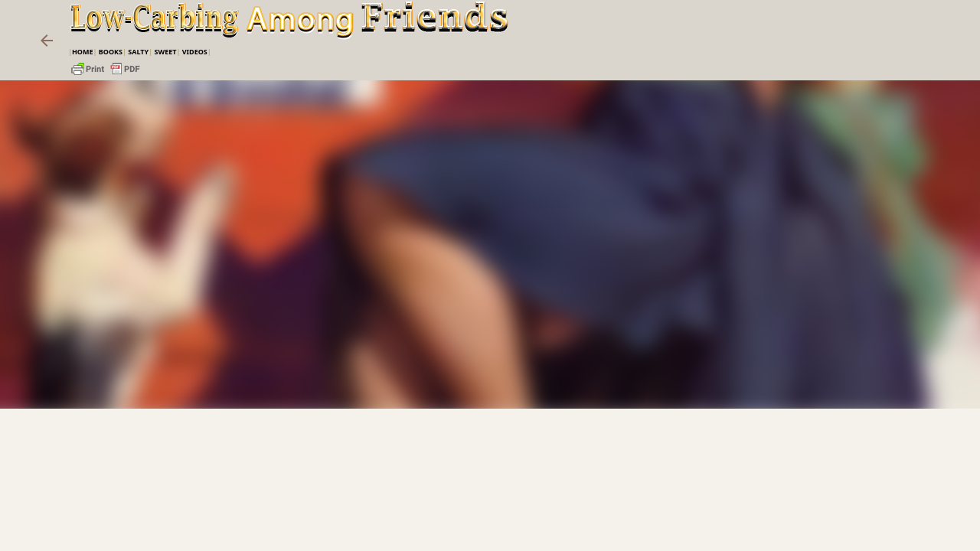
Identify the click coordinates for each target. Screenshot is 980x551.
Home (83, 52)
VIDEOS (195, 52)
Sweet (165, 52)
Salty (138, 52)
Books (111, 52)
